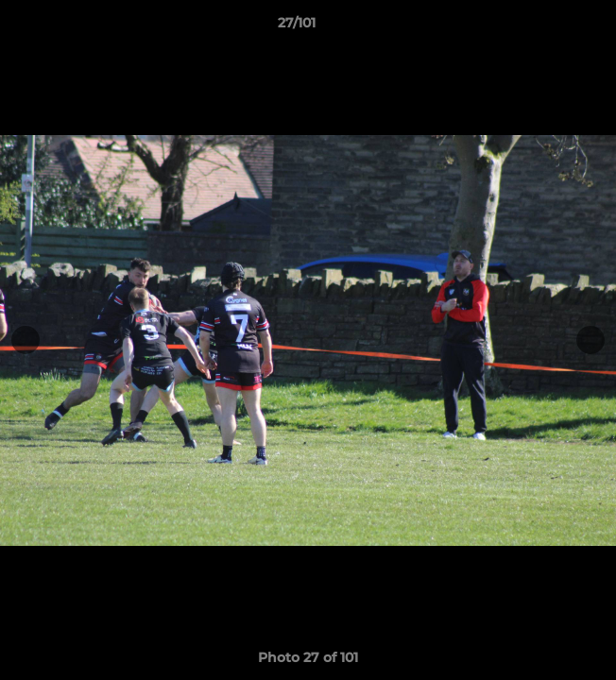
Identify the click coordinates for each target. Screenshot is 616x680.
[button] (548, 27)
